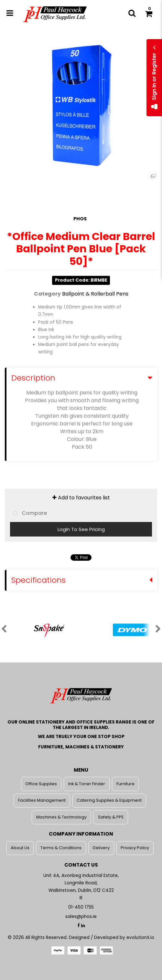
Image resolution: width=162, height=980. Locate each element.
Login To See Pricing (81, 529)
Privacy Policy (135, 848)
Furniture (125, 784)
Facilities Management (42, 800)
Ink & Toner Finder (87, 784)
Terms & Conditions (61, 848)
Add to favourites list (81, 498)
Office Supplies (41, 784)
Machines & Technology (61, 817)
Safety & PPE (111, 817)
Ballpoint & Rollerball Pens (95, 294)
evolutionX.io (140, 938)
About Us (20, 848)
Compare (28, 514)
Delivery (101, 848)
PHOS (80, 219)
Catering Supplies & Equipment (109, 800)
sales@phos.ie (81, 917)
